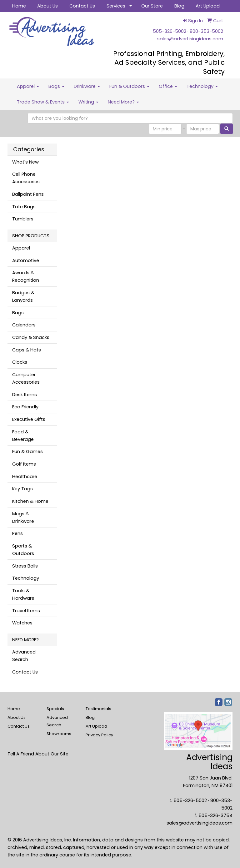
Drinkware (87, 86)
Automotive (26, 260)
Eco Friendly (25, 407)
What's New (25, 162)
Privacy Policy (99, 735)
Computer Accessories (26, 378)
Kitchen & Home (30, 501)
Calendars (24, 325)
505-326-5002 (170, 31)
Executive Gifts (29, 419)
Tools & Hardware (23, 594)
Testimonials (98, 709)
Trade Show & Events (43, 102)
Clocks (20, 362)
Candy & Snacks (31, 337)
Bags (56, 86)
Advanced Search (24, 656)
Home (19, 6)
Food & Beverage (23, 436)
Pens (17, 533)
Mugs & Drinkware (23, 517)
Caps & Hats (27, 350)
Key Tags (22, 489)
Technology (202, 86)
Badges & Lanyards (23, 296)
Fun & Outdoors (129, 86)
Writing (88, 102)
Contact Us (82, 6)
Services (116, 6)
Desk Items (25, 395)
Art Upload (208, 6)
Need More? (123, 102)
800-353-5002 (206, 31)
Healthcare (25, 477)
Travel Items (26, 611)
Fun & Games (27, 452)
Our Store (152, 6)
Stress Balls (25, 566)
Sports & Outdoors (23, 550)
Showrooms (59, 734)
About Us (47, 6)
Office (168, 86)
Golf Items (24, 464)
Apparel (28, 86)
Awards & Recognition (26, 276)
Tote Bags (24, 207)
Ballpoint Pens (28, 194)
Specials (55, 709)
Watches (22, 623)
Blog (179, 6)
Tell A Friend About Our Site (38, 754)
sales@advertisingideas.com (190, 39)
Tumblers (23, 219)
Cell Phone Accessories (26, 178)
